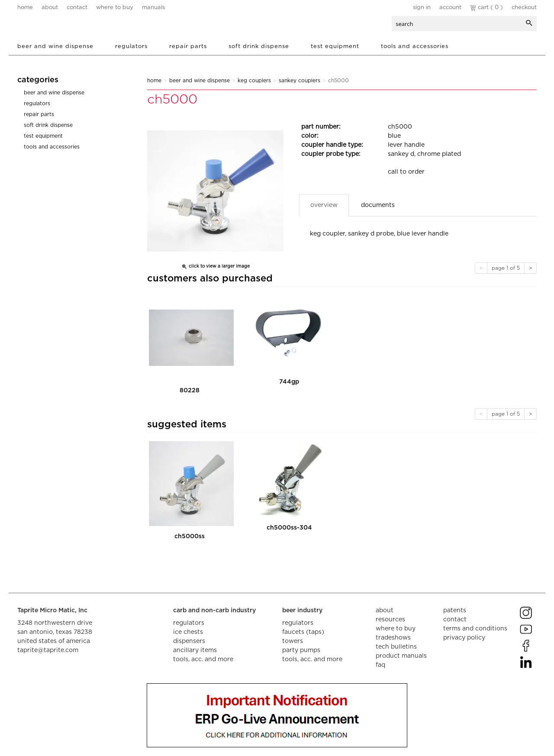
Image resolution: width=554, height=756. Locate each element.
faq (380, 665)
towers (293, 641)
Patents (455, 611)
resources (390, 620)
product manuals (401, 656)
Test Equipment (335, 47)
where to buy (115, 8)
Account (450, 8)
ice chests (188, 632)
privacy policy (464, 638)
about (50, 8)
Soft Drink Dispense (259, 47)
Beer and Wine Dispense (55, 47)
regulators (189, 623)
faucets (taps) (303, 632)
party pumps (301, 650)
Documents (378, 205)
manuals (153, 8)
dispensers (189, 641)
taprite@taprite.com (48, 650)
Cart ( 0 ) (486, 8)
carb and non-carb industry (214, 611)
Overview (324, 205)
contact (77, 8)
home (25, 8)
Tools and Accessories (415, 47)
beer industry (302, 611)
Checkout (524, 8)
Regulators (131, 47)
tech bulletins (396, 647)
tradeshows (393, 638)
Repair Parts (188, 47)
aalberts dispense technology (69, 26)
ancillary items (195, 650)
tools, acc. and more (203, 659)
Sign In (422, 8)
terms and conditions (475, 629)
